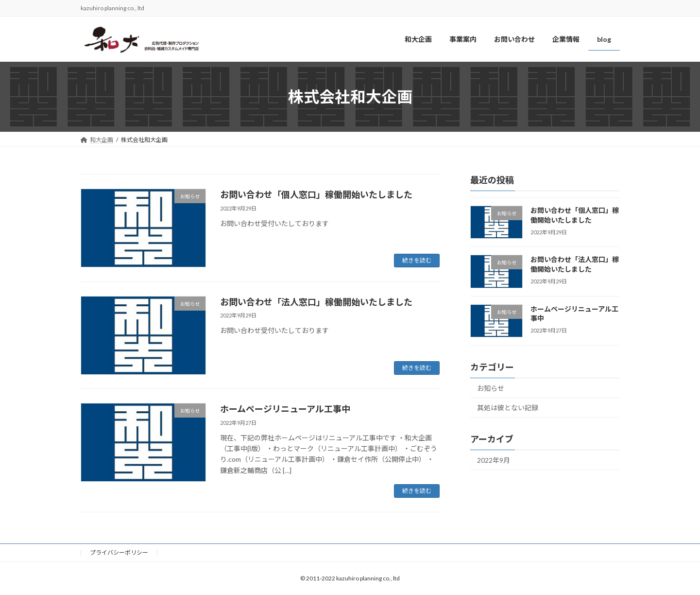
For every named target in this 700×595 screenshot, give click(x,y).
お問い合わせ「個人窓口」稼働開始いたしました (316, 194)
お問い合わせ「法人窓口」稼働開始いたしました (316, 302)
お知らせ (491, 388)
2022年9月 (494, 461)
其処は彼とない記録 (508, 408)
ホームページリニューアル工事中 (285, 409)
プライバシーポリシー (119, 552)
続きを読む (417, 260)
